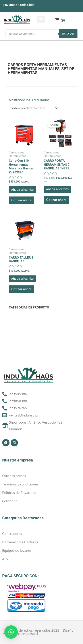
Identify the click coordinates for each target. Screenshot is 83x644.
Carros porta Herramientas (37, 65)
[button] (41, 19)
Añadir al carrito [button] (22, 190)
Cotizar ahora (21, 200)
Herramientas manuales (34, 69)
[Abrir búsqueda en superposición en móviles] (41, 34)
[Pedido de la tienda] (34, 108)
